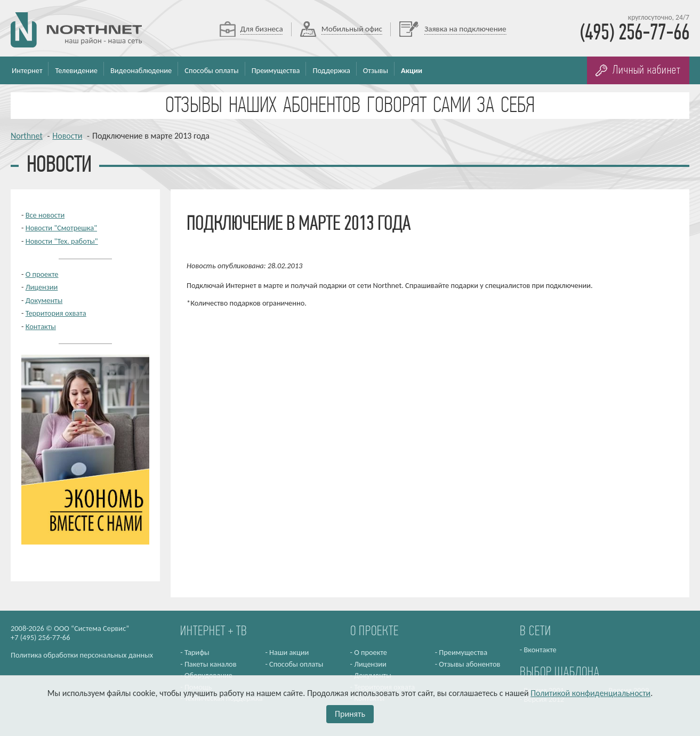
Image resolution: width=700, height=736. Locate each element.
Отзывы (376, 70)
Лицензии (42, 287)
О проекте (42, 274)
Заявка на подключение (465, 29)
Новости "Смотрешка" (61, 228)
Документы (44, 300)
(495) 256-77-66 (634, 34)
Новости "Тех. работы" (62, 241)
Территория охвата (56, 313)
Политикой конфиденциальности (590, 693)
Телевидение (76, 70)
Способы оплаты (211, 70)
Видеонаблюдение (141, 70)
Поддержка (331, 70)
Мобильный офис (352, 29)
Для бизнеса (262, 29)
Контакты (41, 326)
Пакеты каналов (211, 664)
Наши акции (289, 652)
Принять (350, 714)
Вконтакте (540, 650)
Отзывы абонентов (469, 664)
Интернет (27, 70)
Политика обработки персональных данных (82, 655)
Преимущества (276, 70)
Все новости (45, 215)
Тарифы (197, 652)
